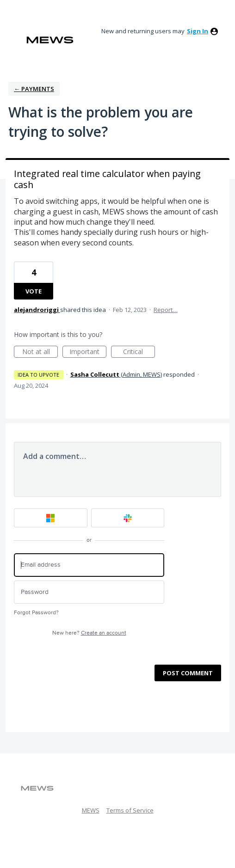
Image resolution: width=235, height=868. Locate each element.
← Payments (34, 89)
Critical (139, 352)
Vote (34, 291)
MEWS (91, 810)
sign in (198, 31)
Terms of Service (130, 810)
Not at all (40, 352)
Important (88, 352)
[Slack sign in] (128, 518)
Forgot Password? (36, 613)
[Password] (89, 592)
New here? (89, 633)
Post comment (188, 673)
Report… (166, 310)
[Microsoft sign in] (51, 518)
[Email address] (89, 565)
